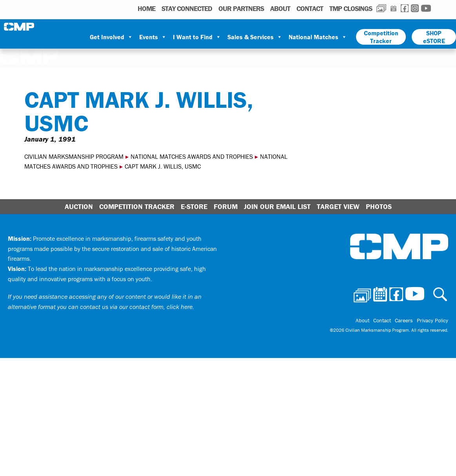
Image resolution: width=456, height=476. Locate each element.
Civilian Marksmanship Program (20, 27)
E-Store (194, 206)
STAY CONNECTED (187, 8)
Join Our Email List (277, 206)
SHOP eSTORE (434, 37)
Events (153, 37)
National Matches (318, 37)
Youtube (426, 8)
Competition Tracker (381, 37)
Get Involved (111, 37)
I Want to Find (197, 37)
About (280, 8)
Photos (381, 8)
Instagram (415, 8)
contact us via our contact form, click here (136, 307)
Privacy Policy (432, 320)
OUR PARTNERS (241, 8)
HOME (146, 8)
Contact (310, 8)
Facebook (405, 8)
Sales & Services (255, 37)
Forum (226, 206)
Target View (338, 206)
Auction (79, 206)
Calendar (393, 8)
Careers (404, 320)
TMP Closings (351, 8)
